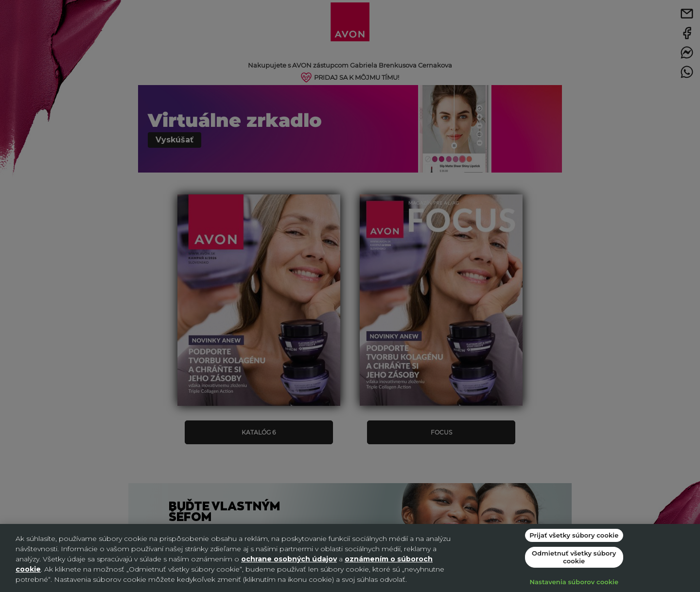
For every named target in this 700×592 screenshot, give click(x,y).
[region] (350, 558)
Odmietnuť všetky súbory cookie (574, 557)
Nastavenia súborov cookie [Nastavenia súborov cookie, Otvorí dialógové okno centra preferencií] (574, 582)
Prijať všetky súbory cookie (574, 535)
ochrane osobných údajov (289, 559)
